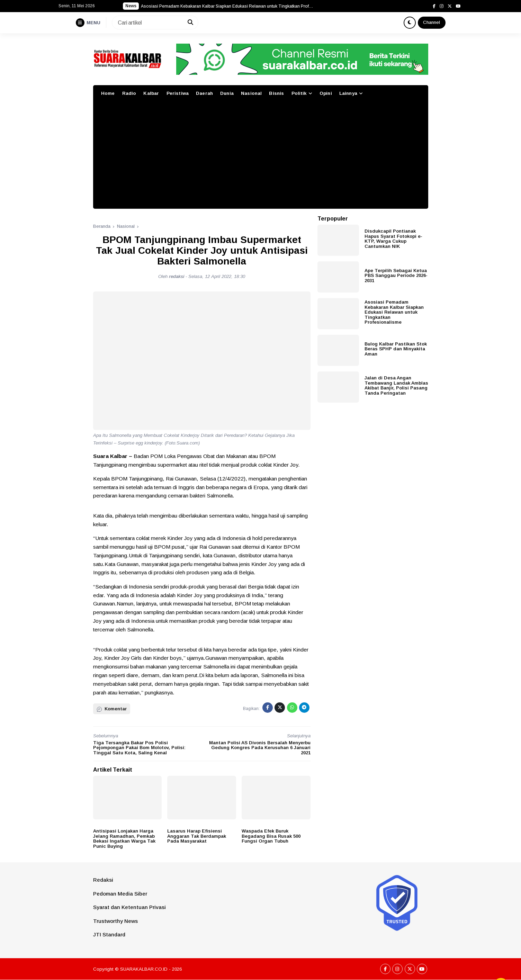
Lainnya (348, 93)
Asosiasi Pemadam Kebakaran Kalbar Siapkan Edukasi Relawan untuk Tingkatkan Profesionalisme (394, 312)
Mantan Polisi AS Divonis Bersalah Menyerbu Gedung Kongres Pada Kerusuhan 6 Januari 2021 (260, 748)
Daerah (204, 93)
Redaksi (103, 880)
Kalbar (151, 93)
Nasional (251, 93)
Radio (129, 93)
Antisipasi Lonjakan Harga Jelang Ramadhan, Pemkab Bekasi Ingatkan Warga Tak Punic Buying (124, 839)
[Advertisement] (261, 157)
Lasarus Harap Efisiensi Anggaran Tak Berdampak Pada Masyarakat (197, 836)
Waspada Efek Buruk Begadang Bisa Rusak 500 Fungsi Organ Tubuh (271, 836)
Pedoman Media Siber (120, 894)
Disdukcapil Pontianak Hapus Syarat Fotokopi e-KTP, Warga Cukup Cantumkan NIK (393, 239)
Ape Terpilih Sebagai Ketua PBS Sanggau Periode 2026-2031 (396, 276)
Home (108, 93)
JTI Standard (109, 934)
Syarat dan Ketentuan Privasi (129, 907)
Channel (432, 22)
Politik (299, 93)
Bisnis (276, 93)
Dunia (227, 93)
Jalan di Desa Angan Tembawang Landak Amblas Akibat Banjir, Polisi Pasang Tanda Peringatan (396, 385)
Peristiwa (178, 93)
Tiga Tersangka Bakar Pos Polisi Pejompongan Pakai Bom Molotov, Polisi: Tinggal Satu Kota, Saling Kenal (139, 748)
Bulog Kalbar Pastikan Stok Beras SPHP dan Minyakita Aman (396, 349)
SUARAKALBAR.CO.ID (144, 969)
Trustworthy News (115, 921)
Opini (326, 93)
